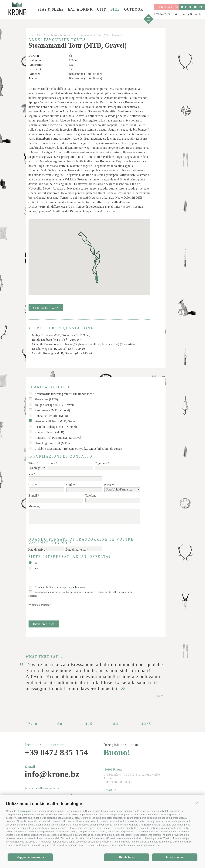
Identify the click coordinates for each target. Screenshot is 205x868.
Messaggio (35, 506)
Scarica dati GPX (46, 308)
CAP (32, 485)
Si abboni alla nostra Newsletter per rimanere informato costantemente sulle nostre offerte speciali (80, 594)
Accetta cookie (175, 857)
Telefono (91, 496)
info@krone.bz (193, 14)
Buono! (117, 752)
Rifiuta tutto (127, 857)
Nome (51, 463)
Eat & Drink (80, 9)
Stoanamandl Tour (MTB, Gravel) (56, 421)
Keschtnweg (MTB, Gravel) (58, 349)
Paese (108, 485)
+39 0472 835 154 (165, 14)
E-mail (33, 496)
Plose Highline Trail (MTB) (52, 443)
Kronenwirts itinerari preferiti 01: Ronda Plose (64, 394)
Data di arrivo (36, 550)
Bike (115, 9)
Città (69, 485)
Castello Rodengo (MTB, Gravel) (62, 353)
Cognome (101, 463)
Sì (36, 563)
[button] (197, 803)
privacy (68, 587)
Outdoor (133, 9)
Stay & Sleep (51, 9)
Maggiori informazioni (30, 857)
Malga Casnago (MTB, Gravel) (61, 335)
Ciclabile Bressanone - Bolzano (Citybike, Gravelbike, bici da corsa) (84, 344)
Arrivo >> (110, 790)
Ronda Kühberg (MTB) (56, 340)
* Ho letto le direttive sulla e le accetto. (60, 587)
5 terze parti (25, 811)
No (36, 569)
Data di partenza (76, 550)
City (102, 9)
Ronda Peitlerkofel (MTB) (51, 416)
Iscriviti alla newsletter (43, 788)
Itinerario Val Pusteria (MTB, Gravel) (58, 438)
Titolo (32, 463)
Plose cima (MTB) (46, 399)
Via (31, 474)
